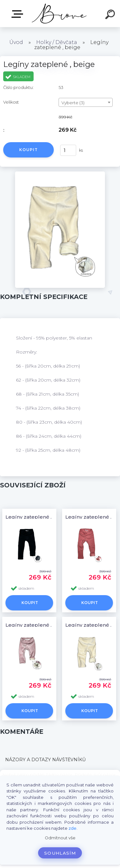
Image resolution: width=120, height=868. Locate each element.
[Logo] (59, 14)
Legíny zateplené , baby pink (41, 625)
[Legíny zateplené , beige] (60, 174)
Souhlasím (60, 853)
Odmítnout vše (60, 838)
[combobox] (86, 102)
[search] (111, 15)
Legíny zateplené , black (36, 517)
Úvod (16, 42)
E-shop (19, 14)
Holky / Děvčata (57, 42)
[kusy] (68, 150)
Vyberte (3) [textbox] (73, 103)
